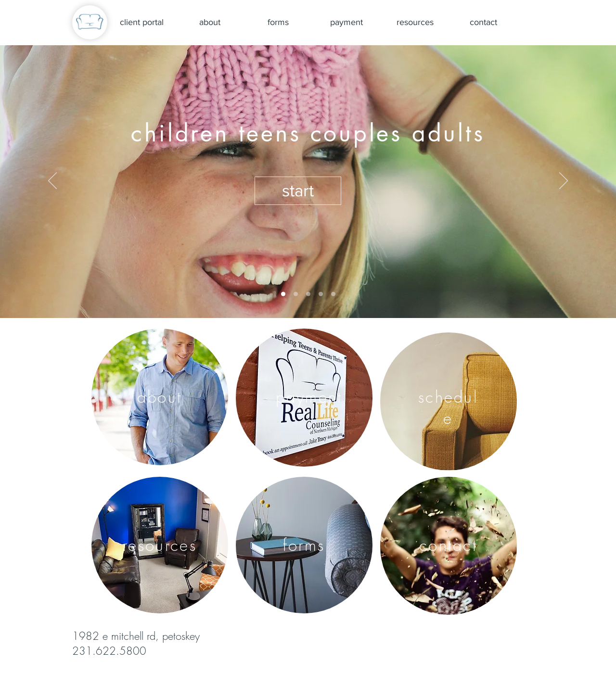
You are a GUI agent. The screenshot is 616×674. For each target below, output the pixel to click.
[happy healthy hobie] (296, 294)
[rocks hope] (321, 294)
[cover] (283, 294)
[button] (298, 191)
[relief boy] (308, 294)
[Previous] (52, 181)
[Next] (564, 181)
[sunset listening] (333, 294)
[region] (160, 397)
